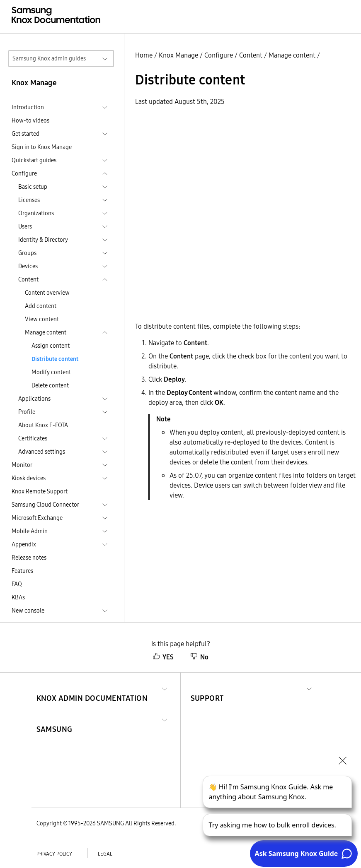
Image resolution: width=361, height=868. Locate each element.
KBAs (18, 597)
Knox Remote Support (40, 491)
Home (144, 55)
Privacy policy (54, 854)
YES (163, 657)
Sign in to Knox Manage (42, 147)
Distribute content (55, 359)
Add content (41, 306)
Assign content (51, 346)
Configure (219, 55)
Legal (105, 854)
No (199, 657)
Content (251, 55)
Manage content (292, 55)
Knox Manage (178, 55)
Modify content (51, 372)
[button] (92, 688)
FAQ (17, 584)
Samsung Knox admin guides (49, 58)
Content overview (47, 293)
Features (22, 571)
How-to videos (30, 120)
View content (42, 319)
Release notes (29, 558)
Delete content (50, 385)
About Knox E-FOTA (43, 425)
